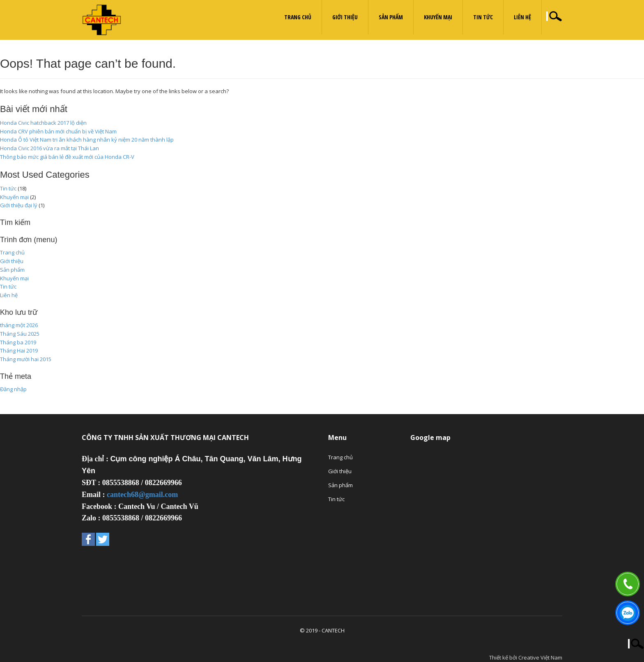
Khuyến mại (438, 17)
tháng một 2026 (19, 325)
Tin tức (483, 17)
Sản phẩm (391, 17)
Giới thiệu (345, 17)
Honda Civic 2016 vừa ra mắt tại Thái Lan (49, 148)
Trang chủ (298, 17)
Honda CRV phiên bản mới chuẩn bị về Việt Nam (58, 131)
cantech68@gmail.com (142, 495)
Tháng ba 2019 (18, 342)
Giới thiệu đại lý (19, 205)
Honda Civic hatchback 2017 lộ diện (43, 123)
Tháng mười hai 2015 (26, 359)
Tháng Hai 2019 (19, 350)
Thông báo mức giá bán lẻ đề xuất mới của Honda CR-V (67, 157)
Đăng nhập (13, 389)
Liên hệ (522, 17)
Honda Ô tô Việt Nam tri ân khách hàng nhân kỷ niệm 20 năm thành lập (87, 140)
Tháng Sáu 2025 (20, 334)
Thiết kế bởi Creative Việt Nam (526, 657)
